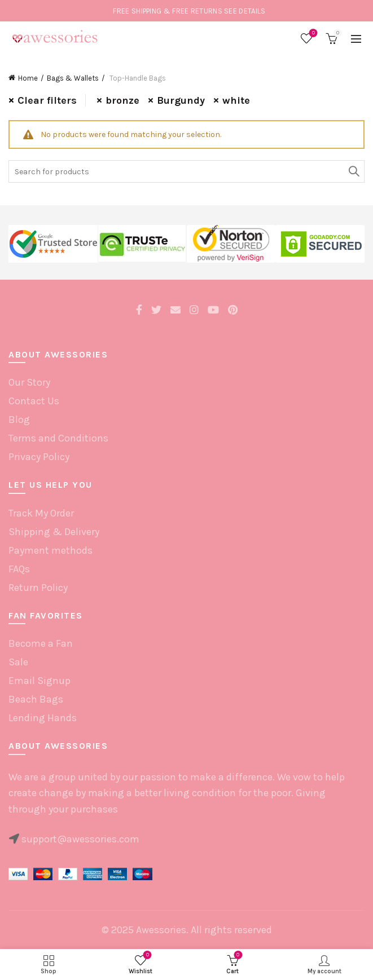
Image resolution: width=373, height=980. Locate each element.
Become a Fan (41, 643)
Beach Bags (36, 699)
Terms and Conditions (58, 438)
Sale (18, 662)
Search (353, 171)
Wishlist (312, 34)
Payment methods (51, 550)
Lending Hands (43, 718)
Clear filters (47, 100)
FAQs (19, 569)
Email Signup (40, 681)
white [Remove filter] (236, 100)
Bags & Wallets (73, 78)
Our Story (29, 382)
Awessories (161, 930)
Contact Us (34, 401)
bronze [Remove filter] (122, 100)
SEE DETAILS (245, 11)
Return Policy (38, 588)
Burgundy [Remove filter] (181, 100)
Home (28, 78)
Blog (19, 420)
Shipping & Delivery (54, 532)
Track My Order (41, 513)
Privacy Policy (39, 457)
